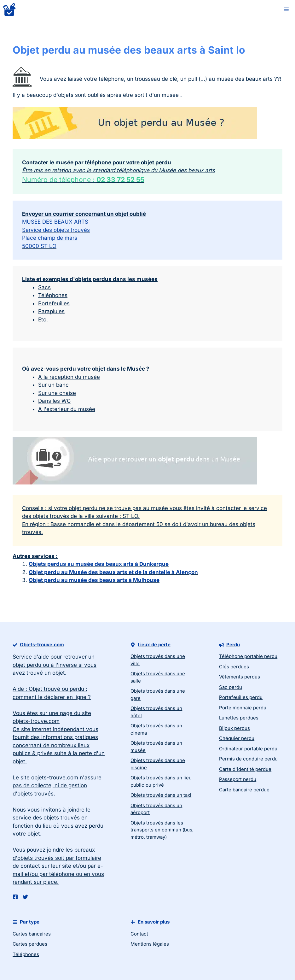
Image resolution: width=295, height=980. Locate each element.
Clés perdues (234, 667)
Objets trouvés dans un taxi (161, 795)
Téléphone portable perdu (248, 656)
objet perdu (27, 665)
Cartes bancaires (32, 934)
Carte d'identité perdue (245, 769)
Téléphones (26, 954)
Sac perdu (231, 687)
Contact (139, 934)
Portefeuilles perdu (241, 697)
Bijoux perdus (234, 728)
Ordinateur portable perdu (248, 749)
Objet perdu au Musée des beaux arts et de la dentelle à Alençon (113, 572)
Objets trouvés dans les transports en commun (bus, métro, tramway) (162, 830)
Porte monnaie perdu (243, 708)
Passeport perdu (238, 779)
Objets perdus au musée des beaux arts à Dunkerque (99, 564)
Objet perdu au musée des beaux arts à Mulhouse (94, 580)
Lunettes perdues (239, 718)
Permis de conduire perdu (248, 759)
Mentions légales (150, 944)
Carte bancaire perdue (244, 790)
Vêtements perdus (240, 677)
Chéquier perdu (237, 738)
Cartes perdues (30, 944)
